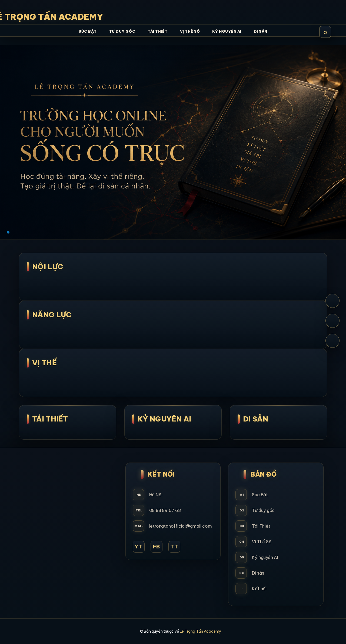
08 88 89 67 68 (165, 510)
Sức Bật (260, 495)
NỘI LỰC (48, 267)
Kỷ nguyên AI (265, 557)
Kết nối (259, 589)
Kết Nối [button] (161, 474)
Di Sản (256, 419)
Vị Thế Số (262, 542)
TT (174, 547)
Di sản (258, 573)
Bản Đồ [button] (264, 474)
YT (139, 547)
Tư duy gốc (263, 510)
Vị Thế (44, 363)
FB (157, 547)
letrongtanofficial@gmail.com (181, 526)
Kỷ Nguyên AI (164, 419)
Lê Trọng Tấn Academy (200, 631)
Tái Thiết (50, 419)
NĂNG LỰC (52, 315)
